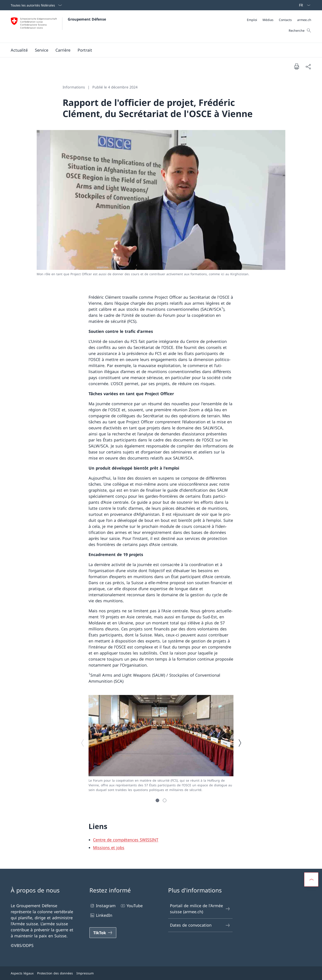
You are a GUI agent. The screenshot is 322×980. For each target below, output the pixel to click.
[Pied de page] (161, 973)
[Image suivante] (240, 743)
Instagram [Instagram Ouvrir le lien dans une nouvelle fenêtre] (103, 906)
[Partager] (308, 66)
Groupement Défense (87, 19)
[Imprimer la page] (297, 66)
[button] (19, 50)
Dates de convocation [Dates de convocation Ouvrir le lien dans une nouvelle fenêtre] (200, 925)
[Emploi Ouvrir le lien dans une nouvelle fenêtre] (252, 20)
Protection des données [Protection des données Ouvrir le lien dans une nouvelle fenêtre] (55, 973)
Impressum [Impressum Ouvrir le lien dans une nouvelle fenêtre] (85, 973)
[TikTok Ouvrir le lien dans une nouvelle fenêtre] (103, 933)
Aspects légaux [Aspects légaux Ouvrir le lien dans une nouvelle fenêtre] (22, 973)
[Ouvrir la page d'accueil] (58, 26)
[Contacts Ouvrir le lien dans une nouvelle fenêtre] (285, 20)
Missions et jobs (109, 848)
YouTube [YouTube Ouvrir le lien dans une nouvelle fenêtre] (131, 906)
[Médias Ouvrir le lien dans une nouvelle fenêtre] (268, 20)
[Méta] (279, 20)
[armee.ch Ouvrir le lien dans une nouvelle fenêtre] (304, 20)
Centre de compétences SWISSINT (126, 840)
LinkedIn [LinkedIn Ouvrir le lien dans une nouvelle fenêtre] (101, 915)
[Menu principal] (157, 50)
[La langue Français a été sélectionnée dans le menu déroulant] (303, 5)
